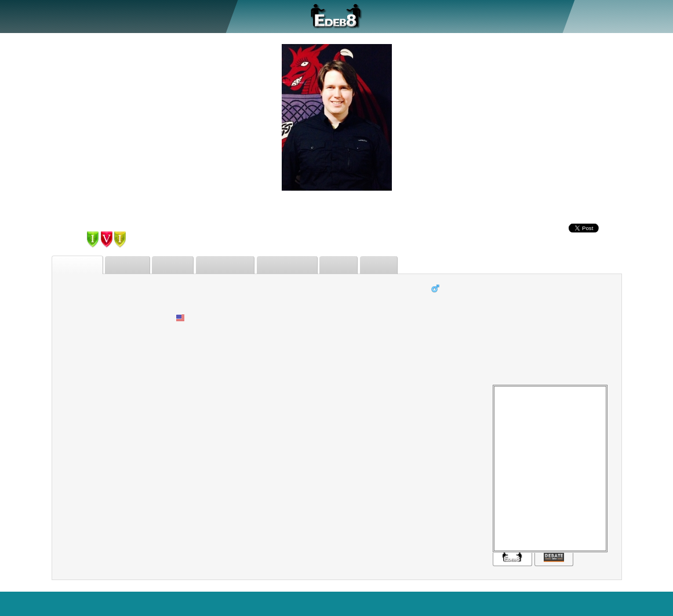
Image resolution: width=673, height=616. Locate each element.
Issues (351, 265)
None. (183, 346)
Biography (79, 265)
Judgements (234, 265)
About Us (63, 16)
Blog (606, 603)
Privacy (575, 603)
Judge (141, 16)
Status (392, 265)
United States (209, 317)
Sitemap (536, 603)
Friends (179, 265)
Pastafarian (446, 332)
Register (604, 16)
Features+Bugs (244, 603)
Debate (106, 16)
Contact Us (645, 603)
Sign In (642, 16)
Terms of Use (485, 603)
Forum (175, 16)
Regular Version (419, 603)
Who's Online (353, 603)
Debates (132, 265)
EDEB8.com (29, 603)
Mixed (183, 332)
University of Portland (466, 346)
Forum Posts (298, 265)
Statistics (300, 603)
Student (440, 303)
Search (192, 603)
